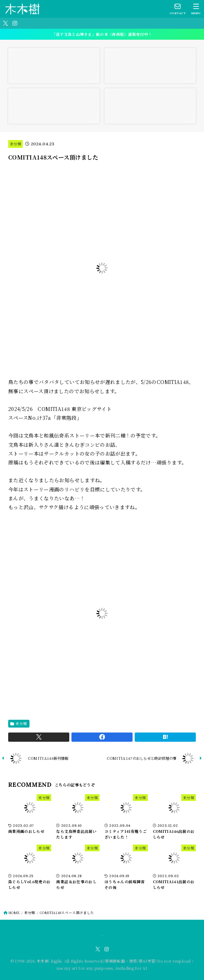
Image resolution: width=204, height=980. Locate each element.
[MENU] (196, 9)
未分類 (15, 144)
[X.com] (6, 23)
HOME (14, 913)
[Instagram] (15, 23)
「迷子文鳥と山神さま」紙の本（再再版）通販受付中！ (102, 34)
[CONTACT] (178, 9)
